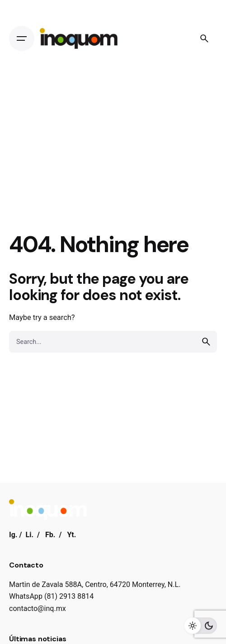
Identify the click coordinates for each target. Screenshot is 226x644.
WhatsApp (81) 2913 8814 (51, 596)
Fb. (50, 535)
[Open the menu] (22, 38)
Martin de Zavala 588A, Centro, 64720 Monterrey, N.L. (95, 584)
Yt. (71, 535)
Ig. (13, 535)
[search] (206, 342)
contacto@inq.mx (38, 608)
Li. (29, 535)
